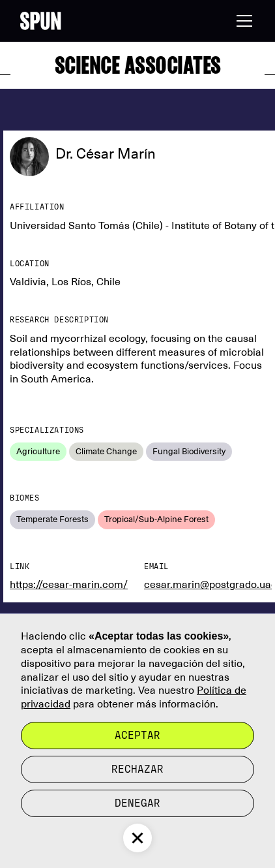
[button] (242, 21)
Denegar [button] (137, 803)
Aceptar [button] (137, 735)
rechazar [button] (137, 769)
